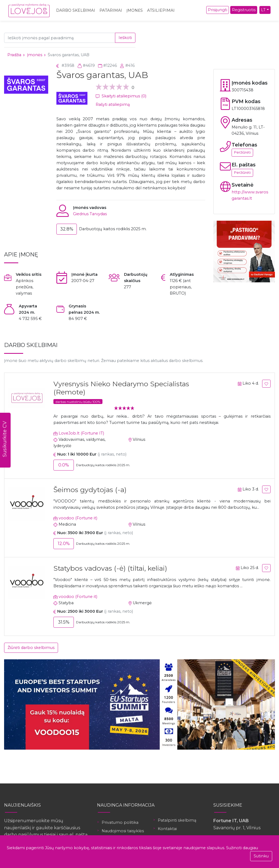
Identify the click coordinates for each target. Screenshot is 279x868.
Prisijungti (218, 10)
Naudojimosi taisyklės (123, 831)
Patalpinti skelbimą (177, 820)
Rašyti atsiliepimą (113, 104)
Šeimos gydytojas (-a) (90, 490)
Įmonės (135, 10)
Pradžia (14, 55)
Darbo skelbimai (76, 10)
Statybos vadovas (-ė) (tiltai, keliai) (110, 568)
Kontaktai (167, 829)
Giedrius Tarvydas (90, 214)
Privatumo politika (120, 822)
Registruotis (244, 10)
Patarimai (111, 10)
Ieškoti (125, 38)
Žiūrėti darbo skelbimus (31, 648)
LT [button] (263, 10)
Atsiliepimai (161, 10)
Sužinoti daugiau (242, 848)
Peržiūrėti (242, 152)
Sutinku (261, 856)
